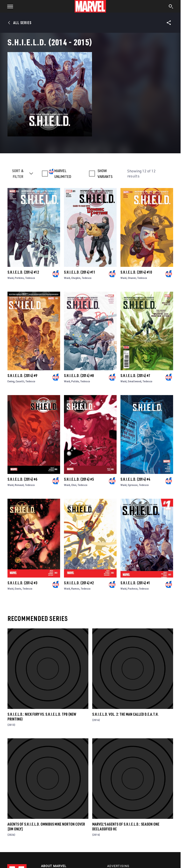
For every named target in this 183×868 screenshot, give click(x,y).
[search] (171, 7)
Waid (11, 278)
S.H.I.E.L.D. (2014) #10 (136, 272)
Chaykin (76, 278)
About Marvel (54, 866)
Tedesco (30, 278)
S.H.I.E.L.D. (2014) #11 (80, 272)
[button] (8, 6)
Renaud (19, 485)
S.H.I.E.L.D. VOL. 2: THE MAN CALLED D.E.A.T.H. (125, 714)
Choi (74, 485)
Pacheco (133, 589)
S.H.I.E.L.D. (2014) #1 (135, 583)
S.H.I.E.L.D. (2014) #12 (23, 272)
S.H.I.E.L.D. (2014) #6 (22, 479)
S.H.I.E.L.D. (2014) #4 (135, 479)
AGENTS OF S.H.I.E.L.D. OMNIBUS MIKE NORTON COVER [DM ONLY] (46, 827)
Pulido (75, 381)
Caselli (20, 381)
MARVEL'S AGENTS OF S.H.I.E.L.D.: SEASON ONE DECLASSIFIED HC (126, 827)
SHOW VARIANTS (105, 174)
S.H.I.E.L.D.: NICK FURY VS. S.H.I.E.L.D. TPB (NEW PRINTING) (42, 717)
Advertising (118, 866)
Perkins (19, 278)
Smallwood (134, 381)
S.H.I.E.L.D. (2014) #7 (135, 376)
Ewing (11, 381)
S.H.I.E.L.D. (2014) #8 (79, 376)
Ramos (75, 589)
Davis (18, 589)
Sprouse (133, 485)
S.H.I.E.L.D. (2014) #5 (79, 479)
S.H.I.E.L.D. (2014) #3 (22, 583)
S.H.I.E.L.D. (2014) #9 (22, 376)
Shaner (132, 278)
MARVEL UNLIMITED (63, 174)
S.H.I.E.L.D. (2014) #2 (79, 583)
